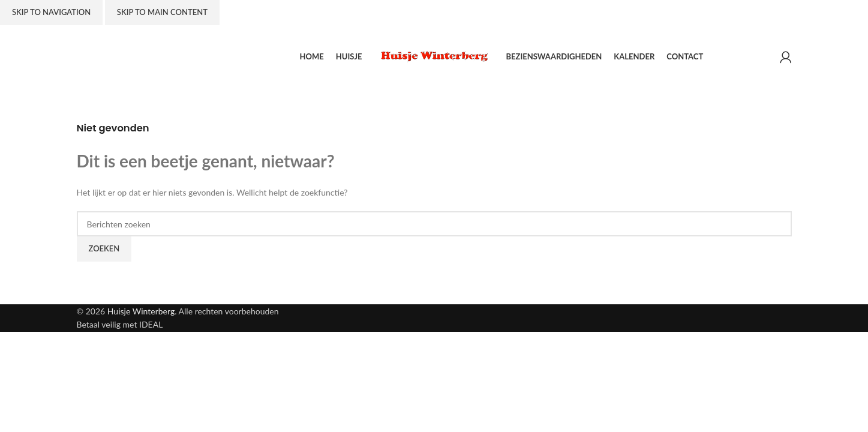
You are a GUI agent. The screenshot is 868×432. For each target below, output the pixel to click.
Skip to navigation (51, 12)
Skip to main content (162, 12)
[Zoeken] (434, 224)
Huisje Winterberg (141, 311)
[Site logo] (434, 55)
